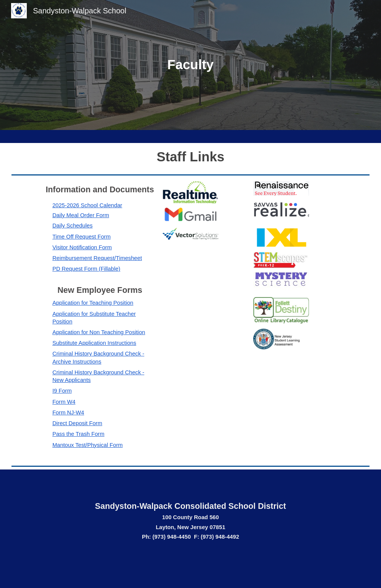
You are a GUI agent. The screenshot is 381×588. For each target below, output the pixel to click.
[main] (190, 65)
